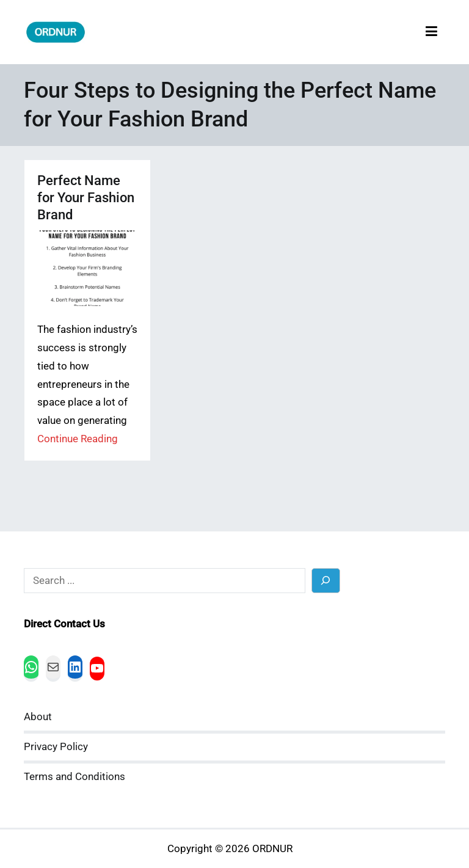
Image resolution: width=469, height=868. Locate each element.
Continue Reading (78, 439)
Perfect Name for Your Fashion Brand (86, 198)
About (38, 717)
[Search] (326, 581)
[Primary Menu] (431, 32)
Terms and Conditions (75, 777)
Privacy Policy (56, 747)
